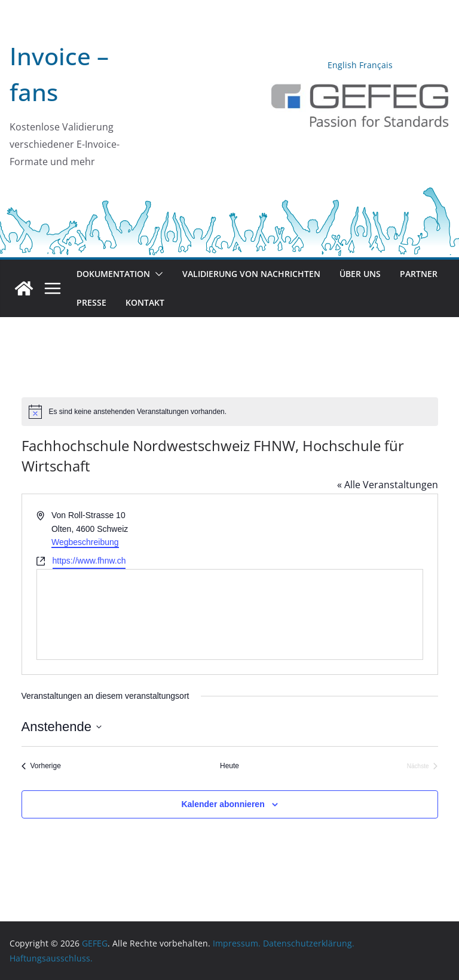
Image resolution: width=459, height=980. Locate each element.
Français (376, 65)
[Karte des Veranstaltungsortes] (230, 614)
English (342, 65)
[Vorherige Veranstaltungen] (41, 766)
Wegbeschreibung (85, 542)
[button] (157, 274)
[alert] (230, 412)
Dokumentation (113, 274)
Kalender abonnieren (223, 804)
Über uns (360, 274)
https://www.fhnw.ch (89, 561)
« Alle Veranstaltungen (388, 485)
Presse (91, 302)
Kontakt (145, 302)
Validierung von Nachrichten (251, 274)
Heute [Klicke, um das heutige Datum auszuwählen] (229, 766)
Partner (419, 274)
